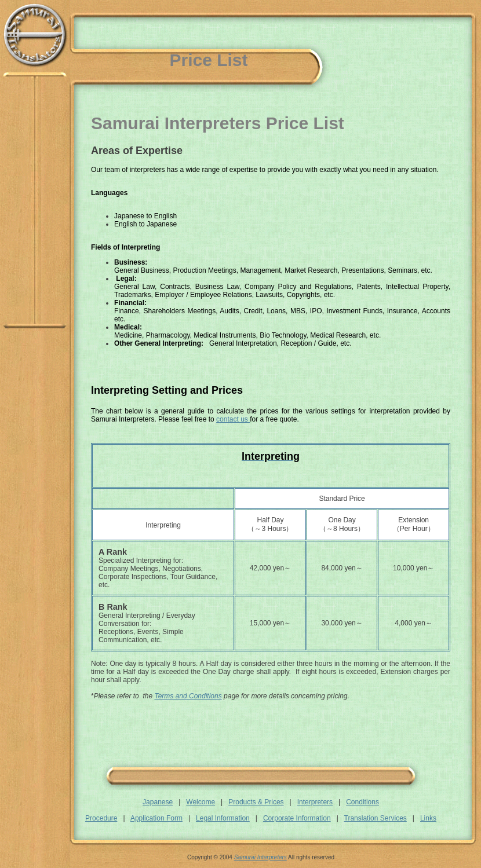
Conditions (362, 802)
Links (428, 818)
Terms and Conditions (188, 696)
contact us (233, 419)
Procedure (101, 818)
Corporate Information (297, 818)
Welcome (201, 802)
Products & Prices (256, 802)
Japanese (158, 802)
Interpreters (315, 802)
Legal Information (223, 818)
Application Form (156, 818)
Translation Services (376, 818)
